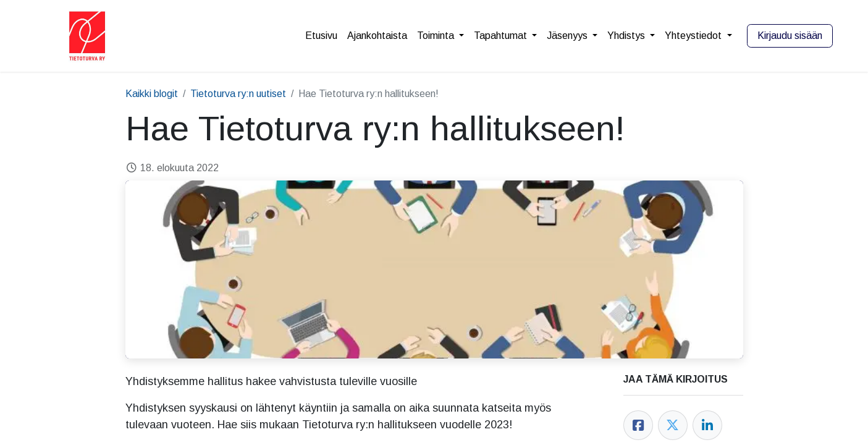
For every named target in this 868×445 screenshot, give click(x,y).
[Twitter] (673, 425)
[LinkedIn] (707, 425)
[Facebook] (638, 425)
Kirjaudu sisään (790, 36)
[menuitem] (321, 36)
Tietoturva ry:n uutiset (238, 94)
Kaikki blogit (152, 94)
